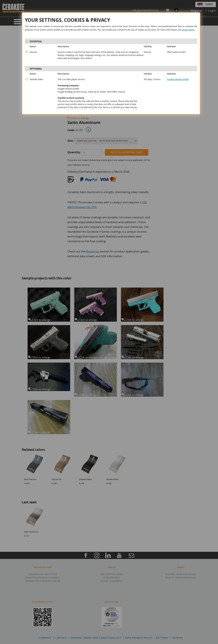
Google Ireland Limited (178, 79)
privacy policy (188, 30)
